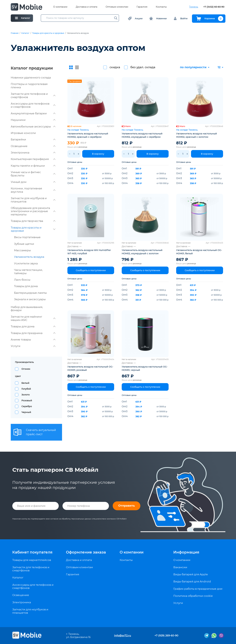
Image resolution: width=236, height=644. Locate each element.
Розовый (27, 400)
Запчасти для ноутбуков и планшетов (33, 200)
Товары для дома (26, 286)
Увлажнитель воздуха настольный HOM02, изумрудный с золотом (142, 252)
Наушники (33, 120)
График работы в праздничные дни (198, 589)
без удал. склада (143, 67)
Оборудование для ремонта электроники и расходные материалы (33, 211)
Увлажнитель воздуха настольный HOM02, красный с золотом (197, 135)
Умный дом (33, 182)
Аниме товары (33, 340)
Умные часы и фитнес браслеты (33, 174)
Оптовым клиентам (117, 7)
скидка (115, 67)
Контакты (161, 7)
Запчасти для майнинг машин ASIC (33, 318)
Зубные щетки (24, 244)
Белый (25, 383)
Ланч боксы (22, 280)
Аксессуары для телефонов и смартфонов (33, 105)
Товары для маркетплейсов (32, 560)
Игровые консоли (23, 133)
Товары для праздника (33, 333)
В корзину (98, 154)
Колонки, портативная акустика (33, 190)
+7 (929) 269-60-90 (166, 636)
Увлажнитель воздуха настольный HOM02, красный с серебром (88, 135)
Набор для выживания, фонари (27, 309)
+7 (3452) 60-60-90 (214, 7)
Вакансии (180, 567)
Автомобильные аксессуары (33, 126)
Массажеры (22, 250)
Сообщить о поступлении (91, 270)
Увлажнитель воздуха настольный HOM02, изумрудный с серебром (142, 135)
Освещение (33, 146)
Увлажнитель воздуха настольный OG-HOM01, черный (145, 368)
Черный (26, 412)
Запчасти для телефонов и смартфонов (33, 95)
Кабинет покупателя (32, 552)
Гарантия (142, 7)
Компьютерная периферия (33, 159)
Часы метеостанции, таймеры (28, 271)
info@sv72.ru (123, 636)
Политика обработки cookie (193, 596)
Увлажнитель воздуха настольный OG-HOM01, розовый (90, 368)
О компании (60, 7)
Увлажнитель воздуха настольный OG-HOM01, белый (199, 252)
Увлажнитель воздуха (29, 257)
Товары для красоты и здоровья (48, 33)
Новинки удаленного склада (31, 78)
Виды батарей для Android (192, 581)
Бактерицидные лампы (30, 293)
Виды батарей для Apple (191, 574)
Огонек (26, 369)
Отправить (127, 506)
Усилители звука (26, 263)
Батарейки (33, 139)
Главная (15, 33)
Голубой (26, 389)
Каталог (25, 33)
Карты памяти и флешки (33, 166)
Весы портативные (27, 237)
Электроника (33, 153)
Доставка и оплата (87, 7)
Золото (26, 395)
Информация (186, 552)
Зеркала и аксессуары (30, 299)
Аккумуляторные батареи (33, 113)
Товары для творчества (33, 221)
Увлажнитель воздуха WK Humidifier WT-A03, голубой (89, 252)
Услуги (33, 346)
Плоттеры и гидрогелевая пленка (29, 86)
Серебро (27, 406)
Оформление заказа (86, 552)
